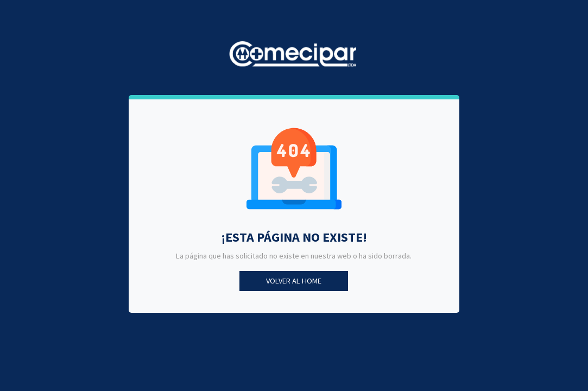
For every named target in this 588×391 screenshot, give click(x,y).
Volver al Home (294, 281)
